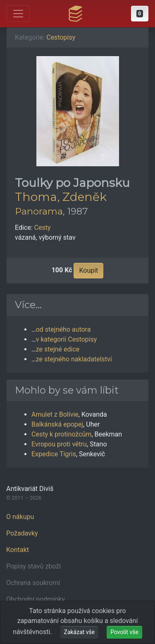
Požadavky (22, 533)
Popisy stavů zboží (33, 566)
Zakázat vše (80, 632)
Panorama (39, 211)
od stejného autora (63, 329)
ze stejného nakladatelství (74, 359)
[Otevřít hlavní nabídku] (18, 14)
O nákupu (20, 517)
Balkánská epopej (57, 424)
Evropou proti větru (59, 444)
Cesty (43, 228)
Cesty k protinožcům (61, 434)
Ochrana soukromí (33, 583)
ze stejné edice (58, 349)
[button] (140, 14)
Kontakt (18, 550)
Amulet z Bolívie (55, 414)
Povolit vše (124, 632)
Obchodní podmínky (36, 599)
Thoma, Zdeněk (61, 197)
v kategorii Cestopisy (67, 339)
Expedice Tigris (54, 454)
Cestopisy (61, 37)
